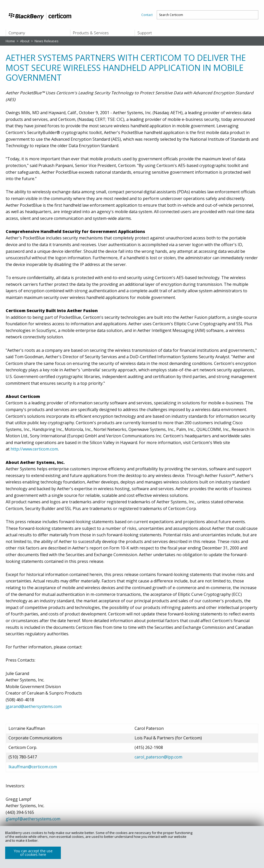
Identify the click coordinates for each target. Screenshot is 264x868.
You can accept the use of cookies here (33, 853)
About (25, 41)
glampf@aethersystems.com (33, 819)
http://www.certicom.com (34, 449)
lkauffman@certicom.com (33, 767)
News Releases (47, 41)
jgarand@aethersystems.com (34, 706)
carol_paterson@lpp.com (158, 757)
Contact (147, 15)
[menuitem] (147, 15)
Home (11, 41)
